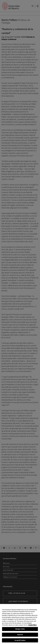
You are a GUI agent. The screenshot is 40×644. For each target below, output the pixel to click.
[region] (20, 624)
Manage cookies (20, 629)
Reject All (20, 635)
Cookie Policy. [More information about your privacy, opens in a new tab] (32, 625)
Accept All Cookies (20, 640)
